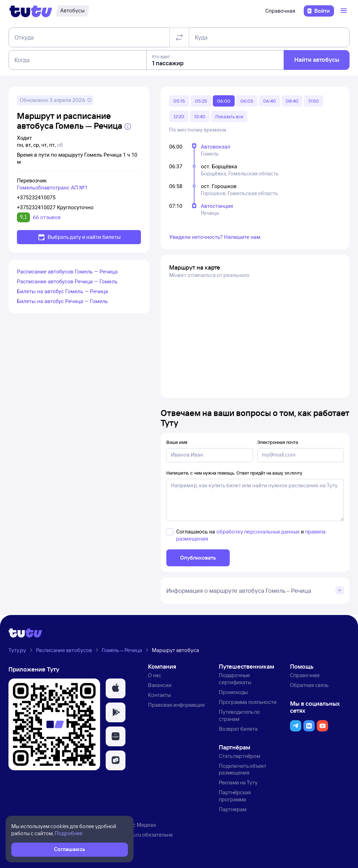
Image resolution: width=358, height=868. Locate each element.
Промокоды (233, 692)
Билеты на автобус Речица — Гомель (63, 301)
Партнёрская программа (235, 796)
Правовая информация (176, 705)
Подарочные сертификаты (235, 679)
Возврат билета (238, 729)
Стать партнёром (239, 756)
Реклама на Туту (238, 782)
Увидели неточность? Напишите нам (215, 237)
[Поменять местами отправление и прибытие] (179, 37)
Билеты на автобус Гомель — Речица (63, 291)
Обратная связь (309, 685)
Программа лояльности (248, 702)
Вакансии (160, 685)
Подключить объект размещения (243, 769)
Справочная (280, 11)
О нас (155, 675)
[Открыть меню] (345, 11)
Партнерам (233, 809)
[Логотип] (31, 11)
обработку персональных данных (258, 532)
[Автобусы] (72, 11)
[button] (116, 688)
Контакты (159, 695)
